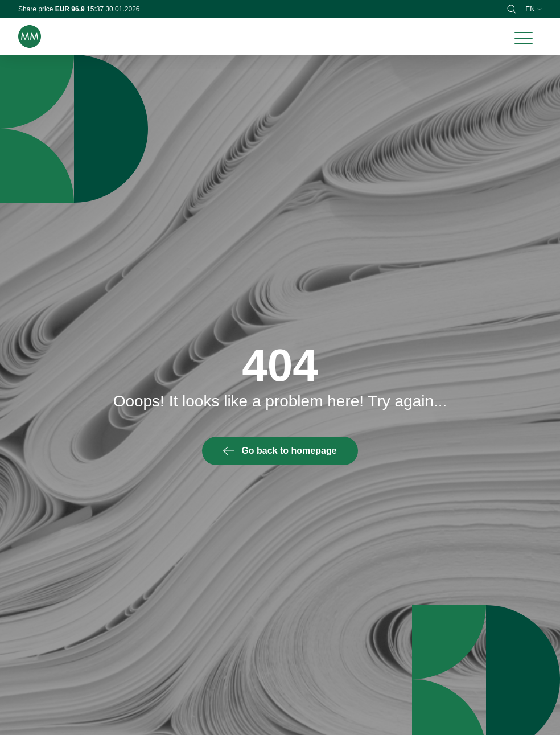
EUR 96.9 (71, 9)
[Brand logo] (30, 36)
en (534, 9)
